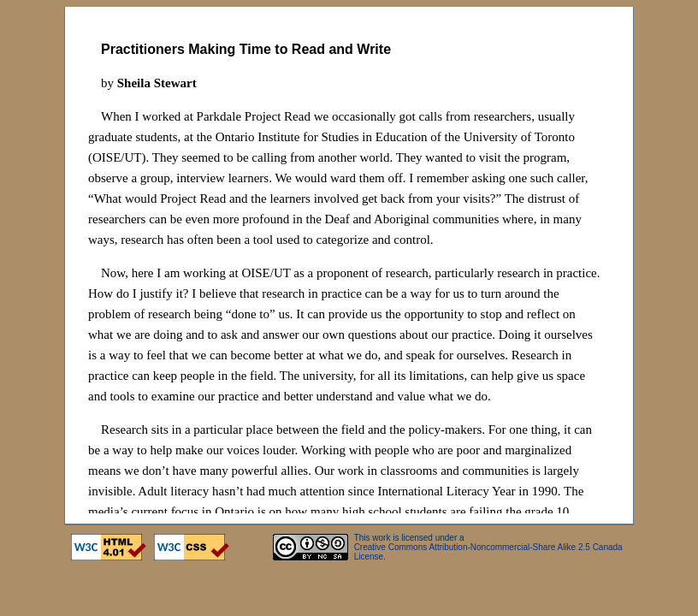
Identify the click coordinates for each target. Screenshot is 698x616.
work (381, 538)
